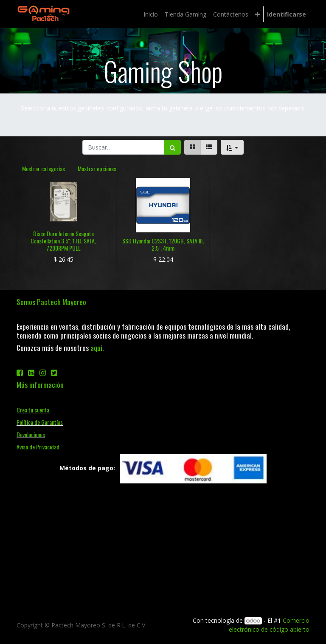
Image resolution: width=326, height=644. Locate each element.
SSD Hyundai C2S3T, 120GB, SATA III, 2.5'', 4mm (163, 244)
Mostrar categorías (44, 168)
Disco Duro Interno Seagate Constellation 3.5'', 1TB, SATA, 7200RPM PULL (63, 241)
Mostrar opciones (97, 168)
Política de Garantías (40, 422)
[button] (257, 14)
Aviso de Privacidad (38, 447)
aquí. (97, 347)
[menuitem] (151, 14)
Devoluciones (31, 434)
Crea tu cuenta (34, 410)
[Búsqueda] (173, 147)
